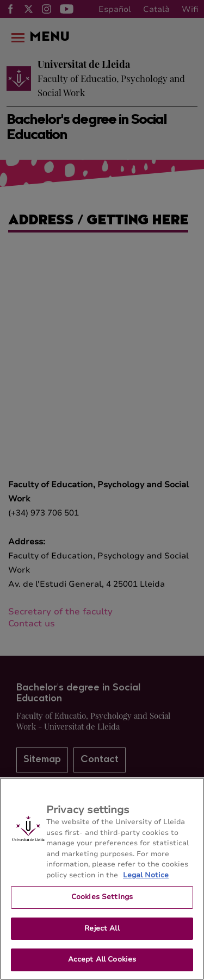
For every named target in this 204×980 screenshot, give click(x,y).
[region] (102, 879)
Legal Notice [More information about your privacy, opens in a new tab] (146, 875)
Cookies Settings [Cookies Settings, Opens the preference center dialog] (102, 897)
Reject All (102, 928)
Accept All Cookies (102, 959)
